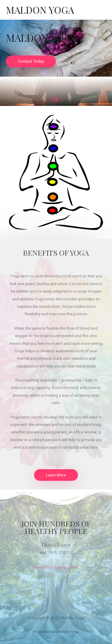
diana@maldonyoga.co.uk (56, 567)
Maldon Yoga (40, 10)
